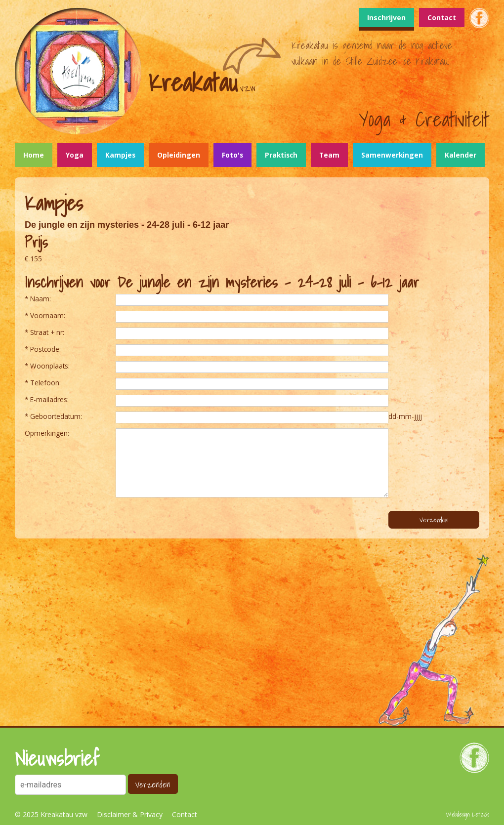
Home (34, 155)
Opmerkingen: (47, 433)
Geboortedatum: (56, 416)
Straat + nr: (47, 332)
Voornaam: (48, 315)
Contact (442, 18)
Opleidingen (179, 155)
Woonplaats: (50, 366)
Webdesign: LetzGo (468, 814)
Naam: (41, 299)
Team (329, 155)
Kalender (461, 155)
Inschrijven (386, 18)
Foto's (232, 155)
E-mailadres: (49, 399)
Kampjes (120, 155)
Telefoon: (45, 383)
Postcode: (45, 349)
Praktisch (281, 155)
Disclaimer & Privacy (130, 814)
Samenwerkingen (392, 155)
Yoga (75, 155)
